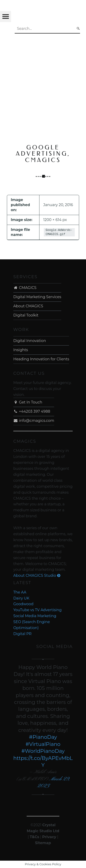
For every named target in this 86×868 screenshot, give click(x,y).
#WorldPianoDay (43, 751)
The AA (20, 592)
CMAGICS (25, 288)
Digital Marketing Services (37, 297)
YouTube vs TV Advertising (37, 610)
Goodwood (23, 604)
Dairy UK (21, 598)
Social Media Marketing (35, 616)
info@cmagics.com (34, 421)
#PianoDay (43, 737)
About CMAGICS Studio (37, 575)
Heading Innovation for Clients (41, 359)
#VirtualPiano (43, 744)
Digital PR (22, 634)
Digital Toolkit (26, 315)
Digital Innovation (30, 341)
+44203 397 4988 (32, 411)
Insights (21, 350)
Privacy (49, 837)
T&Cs (35, 837)
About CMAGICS (28, 306)
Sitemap (43, 843)
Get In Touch (28, 402)
